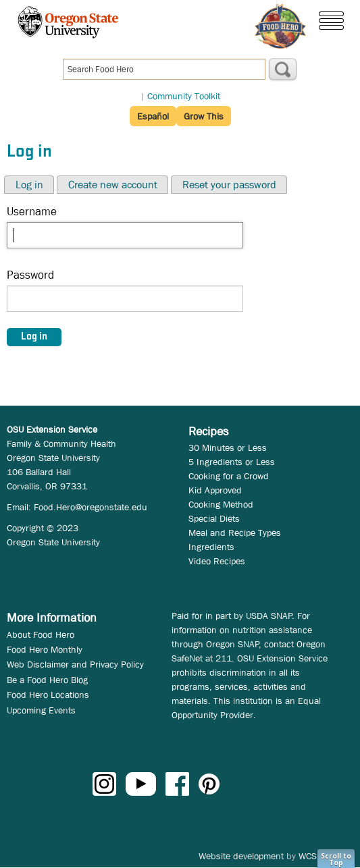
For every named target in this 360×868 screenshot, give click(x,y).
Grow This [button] (204, 116)
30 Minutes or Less (228, 447)
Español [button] (153, 116)
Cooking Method (221, 504)
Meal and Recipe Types (235, 533)
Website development (241, 856)
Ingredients (211, 547)
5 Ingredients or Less (232, 462)
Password (30, 275)
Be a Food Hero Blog (47, 680)
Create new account (113, 185)
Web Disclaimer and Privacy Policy (75, 664)
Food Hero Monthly (45, 649)
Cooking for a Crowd (229, 476)
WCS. (309, 856)
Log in (29, 185)
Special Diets (214, 518)
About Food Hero (41, 634)
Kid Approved (215, 490)
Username (32, 212)
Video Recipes (217, 561)
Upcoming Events (41, 710)
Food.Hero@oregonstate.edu (91, 507)
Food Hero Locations (48, 695)
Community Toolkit (184, 96)
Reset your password (229, 185)
